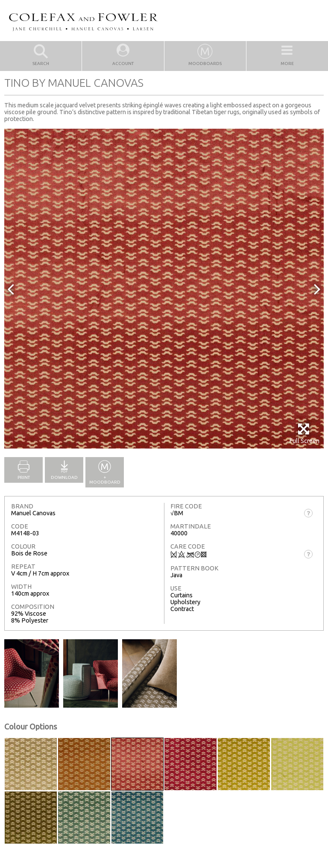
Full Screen (304, 433)
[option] (164, 289)
